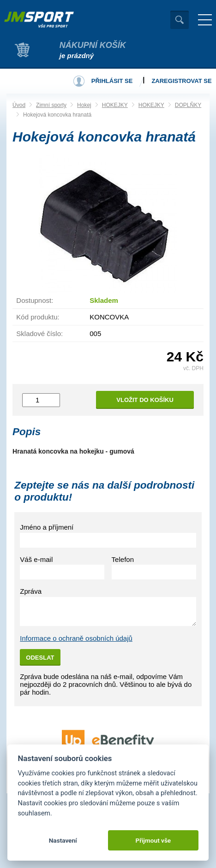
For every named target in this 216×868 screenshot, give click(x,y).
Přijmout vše (153, 840)
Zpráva (31, 591)
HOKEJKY (115, 105)
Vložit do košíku (145, 400)
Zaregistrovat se (181, 81)
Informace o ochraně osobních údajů (76, 638)
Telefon (123, 559)
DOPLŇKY (188, 105)
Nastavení (63, 840)
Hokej (84, 105)
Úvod (19, 105)
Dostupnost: (35, 300)
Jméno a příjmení (47, 527)
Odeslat (40, 658)
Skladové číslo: (39, 334)
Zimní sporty (51, 105)
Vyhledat (180, 20)
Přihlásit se (112, 81)
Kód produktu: (38, 317)
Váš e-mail (36, 559)
